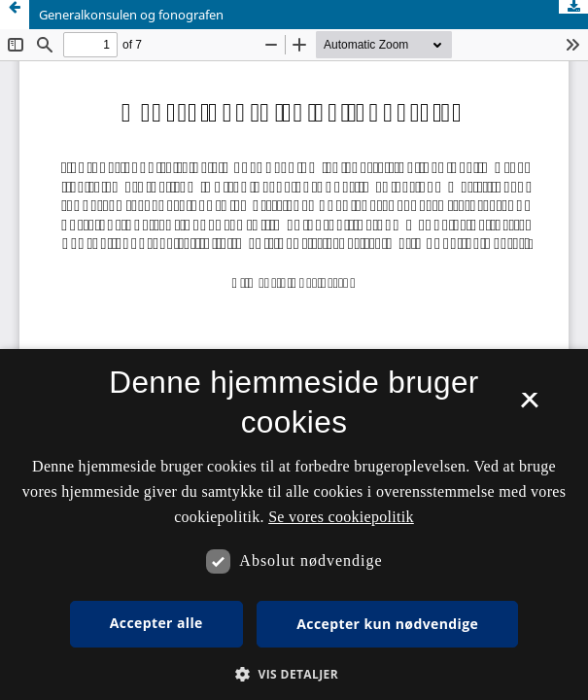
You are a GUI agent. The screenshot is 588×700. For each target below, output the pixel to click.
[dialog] (294, 525)
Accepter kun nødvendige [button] (387, 624)
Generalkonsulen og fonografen (131, 15)
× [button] (529, 406)
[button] (294, 674)
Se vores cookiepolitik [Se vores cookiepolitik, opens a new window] (341, 517)
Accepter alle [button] (156, 623)
